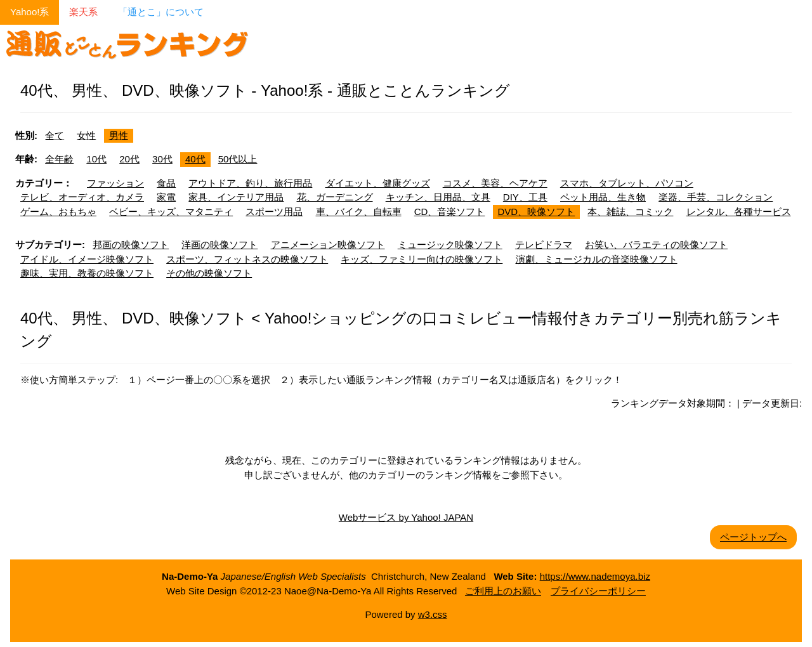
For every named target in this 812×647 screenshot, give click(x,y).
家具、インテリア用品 (236, 197)
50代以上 (238, 159)
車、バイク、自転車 (359, 212)
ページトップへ (753, 537)
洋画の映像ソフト (219, 245)
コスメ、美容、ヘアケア (495, 183)
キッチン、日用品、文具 (438, 197)
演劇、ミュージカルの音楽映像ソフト (597, 259)
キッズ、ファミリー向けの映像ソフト (422, 259)
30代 (162, 159)
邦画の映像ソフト (131, 245)
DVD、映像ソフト (537, 212)
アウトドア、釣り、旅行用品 (250, 183)
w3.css (433, 614)
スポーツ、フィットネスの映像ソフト (247, 259)
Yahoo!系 (29, 12)
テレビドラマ (544, 245)
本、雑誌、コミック (630, 212)
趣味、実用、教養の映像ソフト (87, 273)
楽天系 (83, 12)
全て (55, 135)
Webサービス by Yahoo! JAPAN (406, 517)
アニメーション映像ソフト (328, 245)
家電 (166, 197)
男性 (119, 135)
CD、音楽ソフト (450, 212)
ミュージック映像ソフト (450, 245)
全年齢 (59, 159)
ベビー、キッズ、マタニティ (171, 212)
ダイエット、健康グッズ (378, 183)
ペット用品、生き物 (603, 197)
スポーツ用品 (274, 212)
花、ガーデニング (335, 197)
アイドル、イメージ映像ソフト (87, 259)
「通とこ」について (161, 12)
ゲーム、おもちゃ (58, 212)
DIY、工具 (525, 197)
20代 (129, 159)
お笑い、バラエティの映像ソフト (656, 245)
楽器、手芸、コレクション (716, 197)
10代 (96, 159)
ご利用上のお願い (503, 591)
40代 (195, 159)
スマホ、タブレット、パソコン (627, 183)
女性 (86, 135)
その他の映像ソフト (209, 273)
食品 (166, 183)
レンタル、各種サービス (739, 212)
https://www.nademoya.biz (595, 576)
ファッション (115, 183)
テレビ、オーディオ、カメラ (82, 197)
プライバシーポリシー (598, 591)
